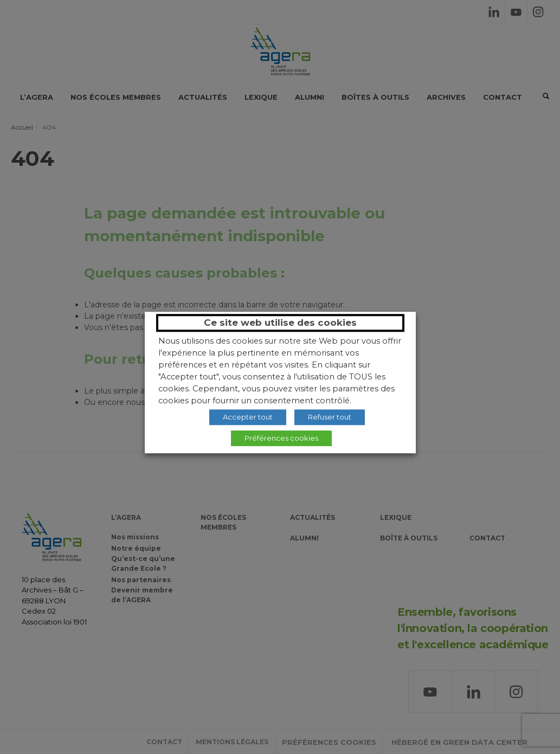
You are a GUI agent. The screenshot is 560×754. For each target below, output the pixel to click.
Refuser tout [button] (330, 417)
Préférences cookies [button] (281, 438)
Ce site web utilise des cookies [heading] (280, 323)
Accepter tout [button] (248, 417)
